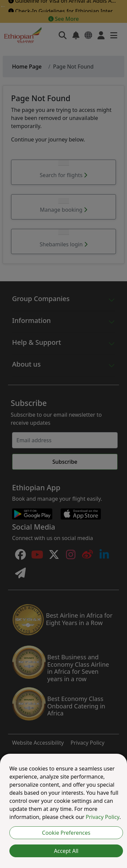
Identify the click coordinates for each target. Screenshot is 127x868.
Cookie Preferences (66, 833)
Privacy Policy (103, 817)
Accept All (66, 851)
